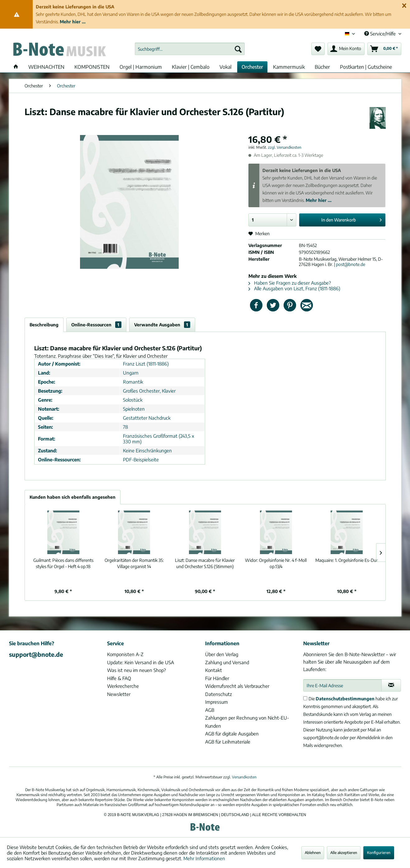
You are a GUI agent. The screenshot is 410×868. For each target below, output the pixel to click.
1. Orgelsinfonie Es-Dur (347, 560)
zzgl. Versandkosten (285, 147)
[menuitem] (190, 49)
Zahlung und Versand (227, 662)
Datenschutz (219, 694)
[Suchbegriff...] (190, 49)
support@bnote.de (36, 654)
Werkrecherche (123, 686)
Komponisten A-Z (125, 654)
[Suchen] (238, 49)
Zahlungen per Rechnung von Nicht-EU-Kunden (247, 722)
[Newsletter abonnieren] (391, 685)
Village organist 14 (134, 563)
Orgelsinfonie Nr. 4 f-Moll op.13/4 (276, 563)
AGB (210, 710)
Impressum (217, 702)
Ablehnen (313, 853)
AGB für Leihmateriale (228, 742)
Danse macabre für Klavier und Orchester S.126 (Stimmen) (205, 563)
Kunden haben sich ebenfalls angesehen (73, 497)
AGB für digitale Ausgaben (232, 734)
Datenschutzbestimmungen (345, 699)
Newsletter (119, 694)
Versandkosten (244, 777)
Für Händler (217, 678)
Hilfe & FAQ (119, 678)
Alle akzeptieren (344, 853)
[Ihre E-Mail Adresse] (342, 685)
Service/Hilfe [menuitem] (381, 34)
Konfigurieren (379, 853)
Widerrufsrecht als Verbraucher (237, 686)
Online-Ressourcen (96, 325)
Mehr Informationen (204, 858)
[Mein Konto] (346, 49)
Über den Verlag (222, 654)
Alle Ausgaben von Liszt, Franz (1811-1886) (294, 288)
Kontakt (214, 670)
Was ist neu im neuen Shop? (137, 670)
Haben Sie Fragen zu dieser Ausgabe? (290, 283)
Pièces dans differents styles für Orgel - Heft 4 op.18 (63, 563)
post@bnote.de (351, 264)
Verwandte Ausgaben (162, 325)
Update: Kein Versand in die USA (141, 662)
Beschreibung (44, 325)
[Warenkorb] (384, 49)
